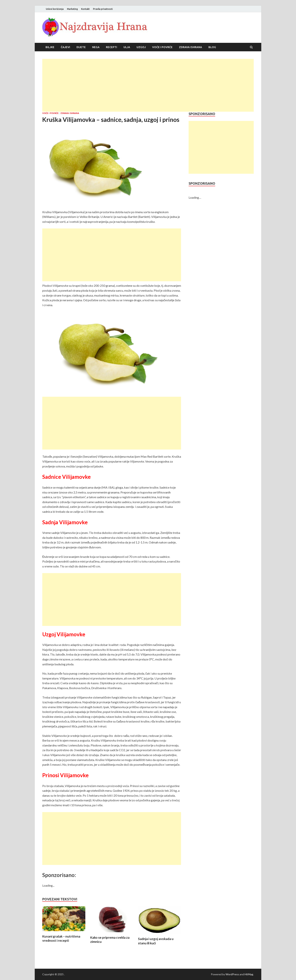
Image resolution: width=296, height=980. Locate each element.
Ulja (127, 47)
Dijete (81, 47)
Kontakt (85, 9)
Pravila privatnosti (103, 9)
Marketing (72, 9)
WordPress (232, 974)
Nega (96, 47)
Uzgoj (141, 47)
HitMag (249, 974)
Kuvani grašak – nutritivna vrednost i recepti (61, 938)
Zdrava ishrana (190, 47)
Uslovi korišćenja (55, 9)
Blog (212, 47)
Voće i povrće (162, 47)
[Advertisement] (148, 85)
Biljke (50, 47)
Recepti (111, 47)
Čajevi (65, 47)
